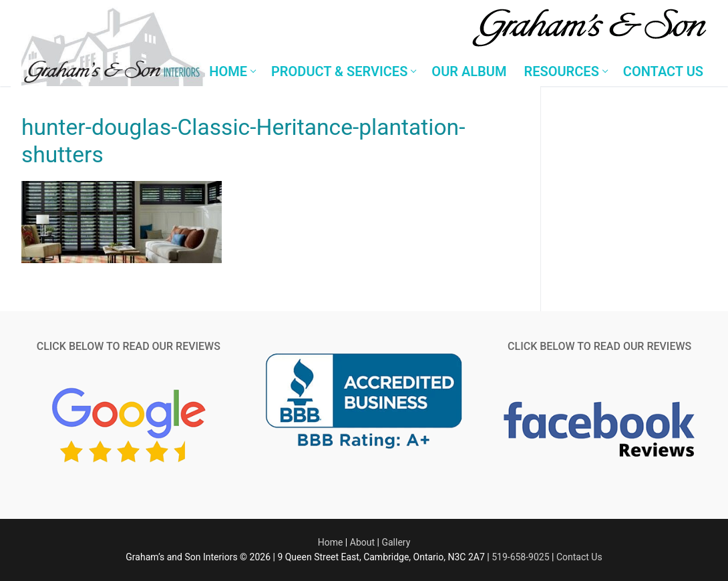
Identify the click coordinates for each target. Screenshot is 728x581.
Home (331, 542)
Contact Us (579, 557)
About (362, 542)
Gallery (396, 542)
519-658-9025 (520, 557)
